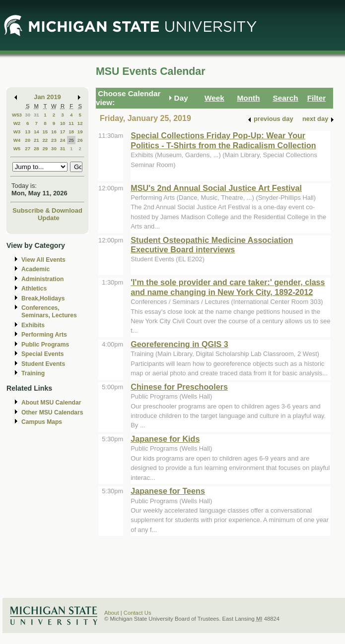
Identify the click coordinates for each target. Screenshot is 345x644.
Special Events (42, 354)
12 (80, 123)
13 (28, 132)
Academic (35, 269)
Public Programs (45, 345)
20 (28, 140)
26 (80, 140)
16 (54, 132)
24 (63, 140)
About (112, 613)
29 (45, 148)
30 (28, 115)
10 (63, 123)
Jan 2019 (47, 97)
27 (28, 148)
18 (71, 132)
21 (36, 140)
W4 (17, 140)
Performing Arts (44, 335)
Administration (42, 279)
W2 (17, 123)
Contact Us (138, 613)
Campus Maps (42, 422)
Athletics (34, 289)
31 (36, 115)
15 (45, 132)
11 (71, 123)
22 (45, 140)
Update (49, 218)
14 (36, 132)
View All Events (43, 260)
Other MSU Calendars (52, 412)
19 (80, 132)
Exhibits (33, 325)
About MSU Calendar (51, 403)
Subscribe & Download (47, 210)
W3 (17, 132)
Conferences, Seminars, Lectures (49, 312)
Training (33, 373)
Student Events (43, 364)
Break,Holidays (43, 298)
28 (36, 148)
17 (63, 132)
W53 (17, 115)
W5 (17, 148)
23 (54, 140)
